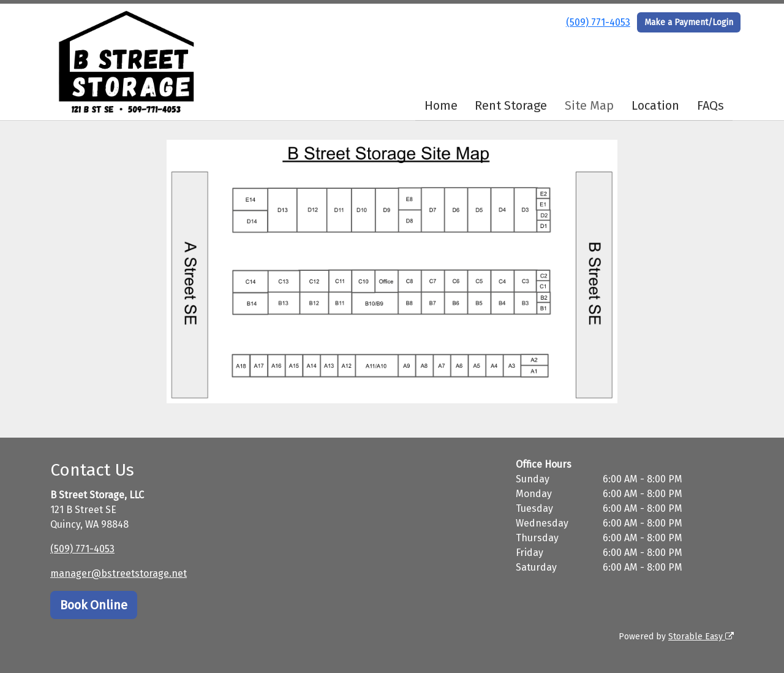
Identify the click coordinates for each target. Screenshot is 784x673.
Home (441, 105)
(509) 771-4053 (598, 22)
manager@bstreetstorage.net (119, 573)
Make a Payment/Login (689, 22)
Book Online (94, 605)
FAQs (710, 105)
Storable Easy (701, 637)
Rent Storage (511, 105)
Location (655, 105)
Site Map (589, 105)
